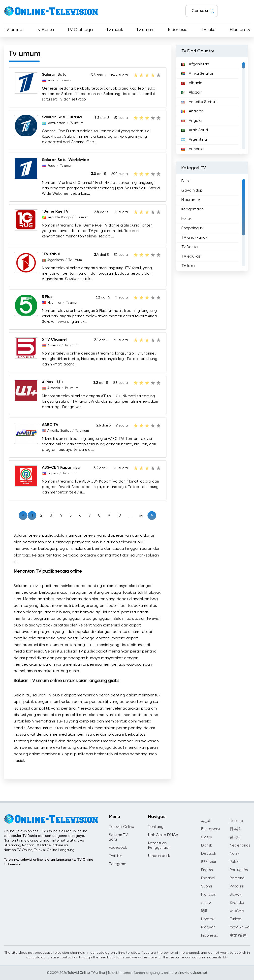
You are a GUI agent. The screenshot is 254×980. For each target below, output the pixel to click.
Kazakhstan (56, 123)
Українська (240, 927)
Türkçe (236, 919)
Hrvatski (208, 919)
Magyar (208, 927)
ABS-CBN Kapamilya (61, 468)
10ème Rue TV (55, 212)
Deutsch (209, 854)
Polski (234, 862)
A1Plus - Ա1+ (53, 382)
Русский (237, 886)
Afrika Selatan (198, 74)
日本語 (235, 829)
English (207, 870)
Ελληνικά (209, 862)
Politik (187, 219)
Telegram (118, 864)
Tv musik (115, 30)
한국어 (235, 837)
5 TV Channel (54, 340)
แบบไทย (237, 911)
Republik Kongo (59, 217)
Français (208, 895)
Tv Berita (45, 30)
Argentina (194, 140)
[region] (212, 106)
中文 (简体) (239, 935)
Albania (192, 83)
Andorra (192, 111)
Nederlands (240, 845)
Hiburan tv (240, 30)
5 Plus (47, 297)
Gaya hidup (192, 191)
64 (141, 516)
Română (237, 878)
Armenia (54, 345)
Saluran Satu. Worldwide (65, 160)
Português (239, 870)
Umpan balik (159, 856)
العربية (206, 821)
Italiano (236, 821)
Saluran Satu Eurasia (62, 117)
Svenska (237, 903)
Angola (191, 121)
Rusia (51, 81)
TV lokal (209, 30)
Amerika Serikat (59, 431)
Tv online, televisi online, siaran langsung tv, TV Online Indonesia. (48, 862)
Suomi (206, 886)
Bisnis (186, 181)
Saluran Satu (54, 75)
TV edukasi (191, 257)
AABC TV (50, 425)
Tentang (156, 827)
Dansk (206, 845)
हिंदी (204, 911)
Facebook (118, 848)
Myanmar (54, 303)
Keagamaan (192, 209)
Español (208, 878)
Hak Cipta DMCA (163, 835)
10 (119, 516)
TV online (13, 30)
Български (210, 829)
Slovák (236, 895)
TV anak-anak (194, 238)
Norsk (235, 854)
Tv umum (145, 30)
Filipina (53, 474)
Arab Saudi (195, 130)
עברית (206, 903)
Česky (207, 837)
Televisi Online (122, 827)
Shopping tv (192, 228)
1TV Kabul (51, 254)
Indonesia (178, 30)
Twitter (115, 856)
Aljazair (191, 93)
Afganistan (56, 260)
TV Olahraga (80, 30)
